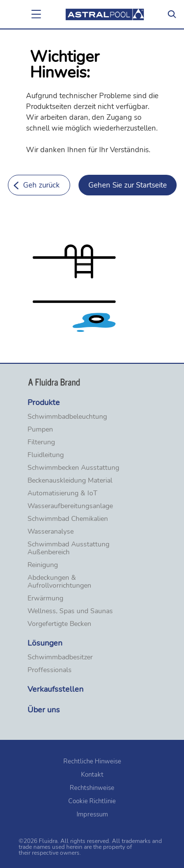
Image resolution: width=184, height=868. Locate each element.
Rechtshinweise (92, 788)
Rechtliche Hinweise (92, 761)
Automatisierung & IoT (62, 493)
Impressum (92, 814)
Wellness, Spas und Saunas (70, 611)
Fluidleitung (46, 455)
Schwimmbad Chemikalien (68, 519)
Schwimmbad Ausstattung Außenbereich (68, 548)
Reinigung (43, 565)
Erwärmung (45, 598)
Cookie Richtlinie (92, 801)
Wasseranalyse (51, 532)
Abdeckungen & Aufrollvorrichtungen (59, 582)
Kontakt (92, 775)
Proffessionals (50, 670)
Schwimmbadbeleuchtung (67, 417)
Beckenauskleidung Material (70, 481)
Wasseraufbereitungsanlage (70, 506)
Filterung (41, 442)
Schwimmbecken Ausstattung (73, 468)
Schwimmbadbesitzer (60, 657)
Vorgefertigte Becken (59, 624)
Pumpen (40, 430)
